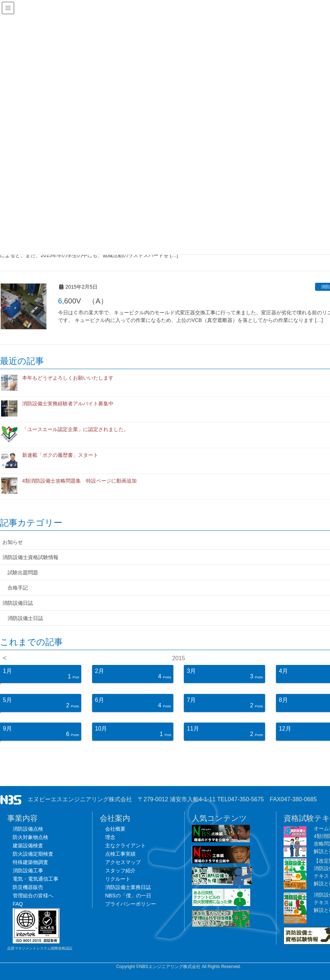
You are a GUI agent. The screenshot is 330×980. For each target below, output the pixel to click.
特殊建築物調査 (30, 862)
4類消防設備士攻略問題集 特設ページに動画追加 (79, 481)
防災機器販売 (28, 887)
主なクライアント (125, 845)
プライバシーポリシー (131, 904)
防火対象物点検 (30, 837)
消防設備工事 (28, 871)
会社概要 (115, 829)
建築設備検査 (28, 845)
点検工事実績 (120, 854)
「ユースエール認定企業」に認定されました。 (75, 429)
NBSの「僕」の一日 (128, 896)
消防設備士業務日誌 (128, 887)
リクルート (118, 879)
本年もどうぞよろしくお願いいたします (68, 378)
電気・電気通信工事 (36, 879)
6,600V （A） (83, 301)
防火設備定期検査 (33, 854)
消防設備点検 (28, 829)
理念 (110, 837)
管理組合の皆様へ (33, 896)
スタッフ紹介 (120, 871)
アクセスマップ (123, 862)
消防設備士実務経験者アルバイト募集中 (68, 404)
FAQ (18, 904)
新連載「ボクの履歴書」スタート (60, 455)
